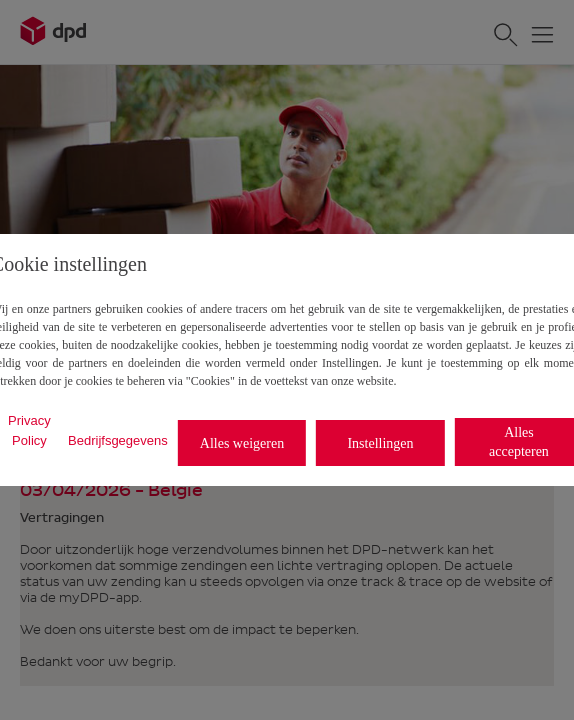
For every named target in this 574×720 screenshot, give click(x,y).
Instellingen (380, 443)
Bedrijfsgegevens (118, 440)
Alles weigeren (242, 443)
